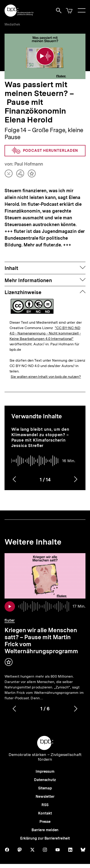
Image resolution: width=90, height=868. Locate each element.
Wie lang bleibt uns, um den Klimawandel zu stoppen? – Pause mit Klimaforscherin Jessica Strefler (40, 437)
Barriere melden (45, 830)
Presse (45, 822)
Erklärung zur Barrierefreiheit (45, 838)
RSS (45, 805)
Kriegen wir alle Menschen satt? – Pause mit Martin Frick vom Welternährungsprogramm (41, 641)
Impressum (45, 771)
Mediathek (12, 24)
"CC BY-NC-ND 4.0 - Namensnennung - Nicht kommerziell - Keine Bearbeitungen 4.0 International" (45, 333)
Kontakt (45, 813)
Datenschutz (45, 780)
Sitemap (45, 788)
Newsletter (45, 797)
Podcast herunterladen (45, 151)
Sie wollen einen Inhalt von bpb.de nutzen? (46, 377)
